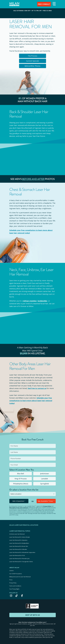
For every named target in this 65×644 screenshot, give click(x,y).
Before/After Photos (32, 66)
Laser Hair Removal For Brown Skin (19, 546)
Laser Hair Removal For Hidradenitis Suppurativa (22, 552)
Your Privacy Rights (14, 589)
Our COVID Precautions (16, 574)
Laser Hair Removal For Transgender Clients (21, 562)
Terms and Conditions (15, 586)
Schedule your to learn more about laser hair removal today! (31, 401)
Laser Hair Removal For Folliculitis (18, 549)
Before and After (33, 179)
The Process (32, 56)
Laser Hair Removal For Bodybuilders (19, 543)
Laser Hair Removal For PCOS (17, 555)
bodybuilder (42, 301)
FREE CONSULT (44, 4)
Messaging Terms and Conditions (19, 508)
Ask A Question (19, 501)
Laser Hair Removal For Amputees (18, 540)
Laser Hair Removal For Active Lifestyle (20, 537)
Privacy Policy (47, 506)
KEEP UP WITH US (33, 615)
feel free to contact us (37, 388)
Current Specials (33, 61)
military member (30, 301)
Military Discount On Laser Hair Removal (20, 577)
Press (11, 580)
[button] (54, 4)
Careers (12, 571)
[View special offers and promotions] (32, 13)
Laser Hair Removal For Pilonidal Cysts (19, 559)
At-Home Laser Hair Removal (17, 534)
